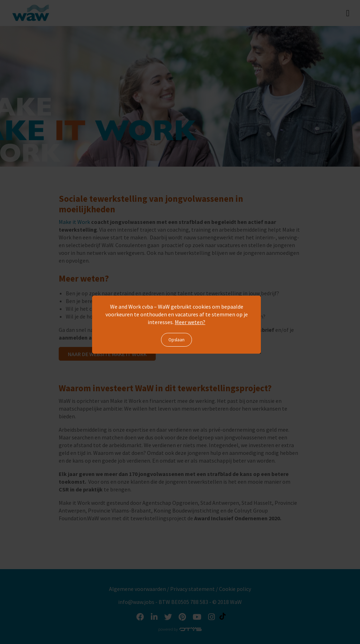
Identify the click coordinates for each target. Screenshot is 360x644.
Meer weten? (190, 322)
